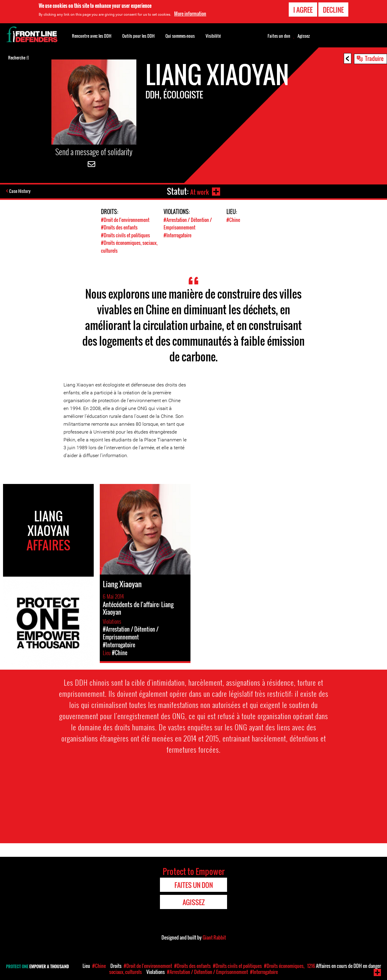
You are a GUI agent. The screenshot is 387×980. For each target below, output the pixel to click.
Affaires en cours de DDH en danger (344, 966)
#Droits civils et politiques (127, 235)
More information (190, 14)
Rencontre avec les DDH (92, 36)
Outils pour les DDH (138, 36)
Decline (333, 10)
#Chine (233, 220)
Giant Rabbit (214, 937)
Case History (21, 191)
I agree (303, 10)
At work (198, 191)
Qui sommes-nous (180, 36)
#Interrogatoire (179, 235)
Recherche (19, 57)
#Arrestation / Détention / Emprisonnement (190, 223)
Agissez (304, 36)
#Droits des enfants (120, 227)
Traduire (374, 58)
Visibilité (213, 36)
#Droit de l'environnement (127, 220)
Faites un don (279, 36)
